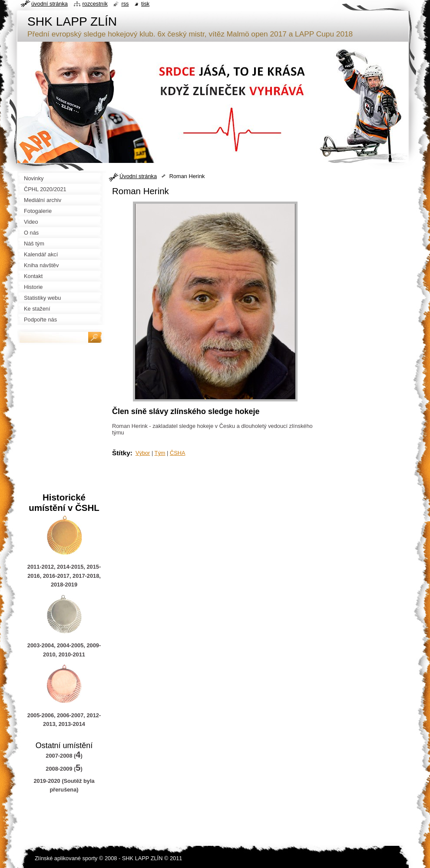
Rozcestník (95, 4)
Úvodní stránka (138, 176)
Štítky (121, 453)
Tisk (145, 4)
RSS (125, 4)
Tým (160, 453)
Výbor (143, 453)
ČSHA (178, 453)
